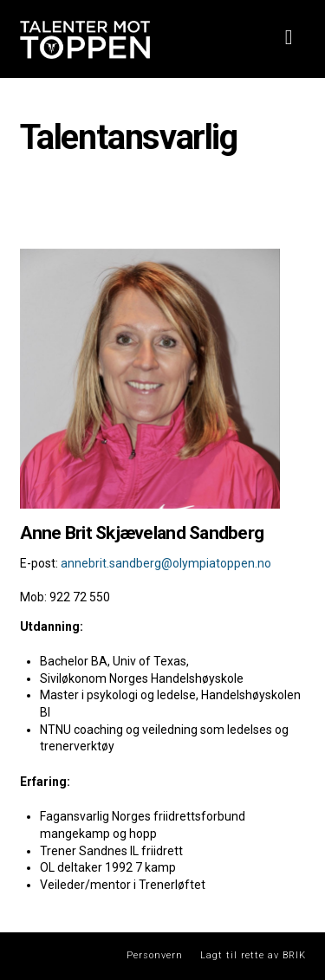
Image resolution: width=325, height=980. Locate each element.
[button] (289, 37)
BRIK (294, 955)
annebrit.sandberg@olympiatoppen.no (166, 563)
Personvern (155, 955)
